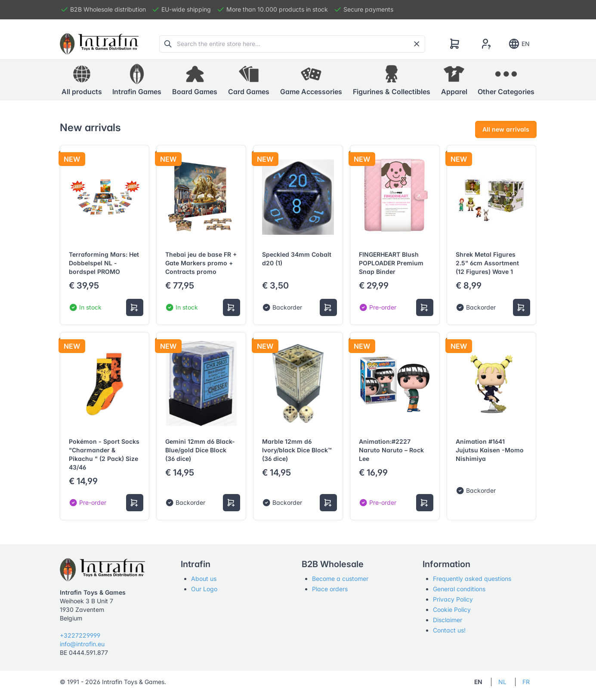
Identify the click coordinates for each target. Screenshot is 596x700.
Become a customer (340, 579)
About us (204, 579)
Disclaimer (448, 620)
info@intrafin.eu (82, 644)
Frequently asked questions (472, 579)
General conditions (459, 589)
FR (526, 682)
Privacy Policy (453, 599)
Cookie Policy (452, 609)
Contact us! (449, 630)
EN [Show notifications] (519, 44)
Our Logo (204, 589)
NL (502, 682)
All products (82, 80)
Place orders (330, 589)
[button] (137, 80)
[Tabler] (99, 44)
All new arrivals (506, 129)
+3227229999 (80, 635)
